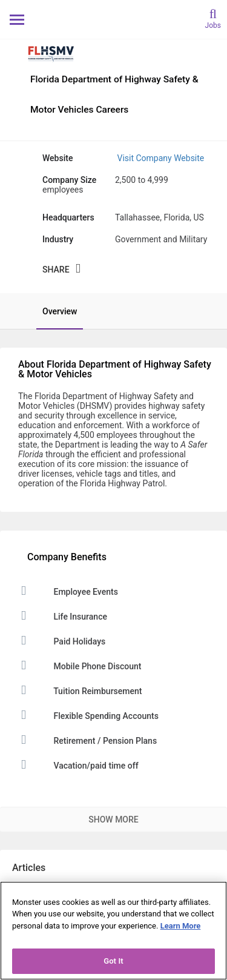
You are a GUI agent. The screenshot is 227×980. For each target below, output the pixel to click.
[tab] (54, 311)
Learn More (181, 926)
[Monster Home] (113, 19)
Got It (113, 961)
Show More (113, 819)
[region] (113, 931)
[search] (213, 18)
